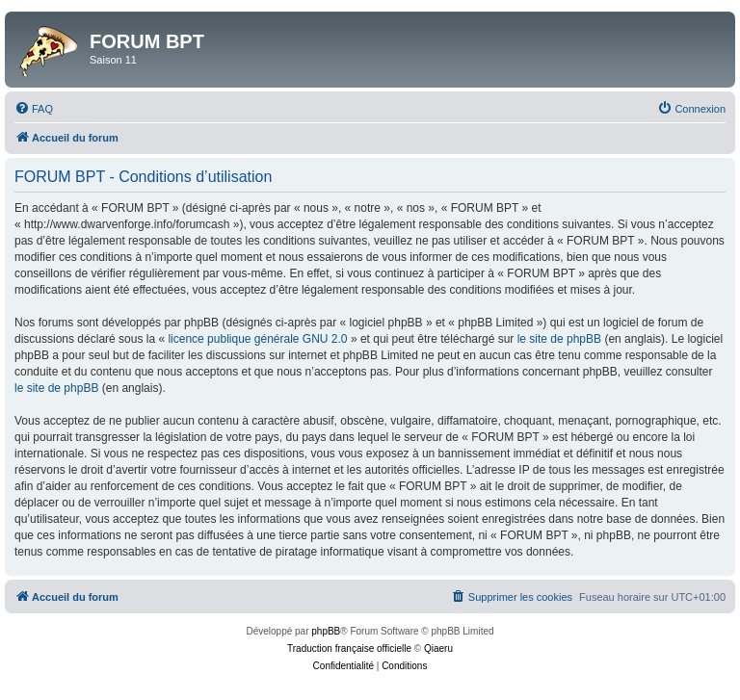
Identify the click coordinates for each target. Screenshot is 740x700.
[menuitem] (34, 109)
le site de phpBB (559, 339)
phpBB (326, 631)
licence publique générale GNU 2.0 (257, 339)
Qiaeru (438, 648)
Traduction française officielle (349, 648)
